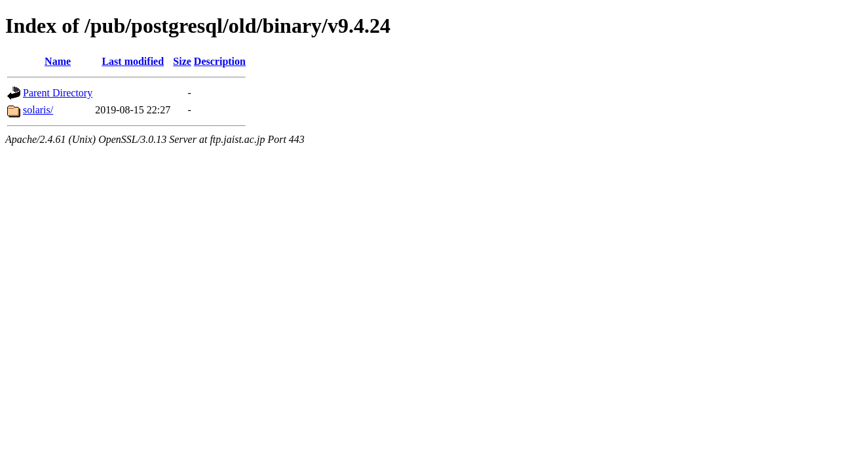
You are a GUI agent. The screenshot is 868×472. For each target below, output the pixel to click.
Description (220, 61)
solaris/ (38, 110)
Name (58, 61)
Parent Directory (58, 93)
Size (182, 61)
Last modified (133, 61)
